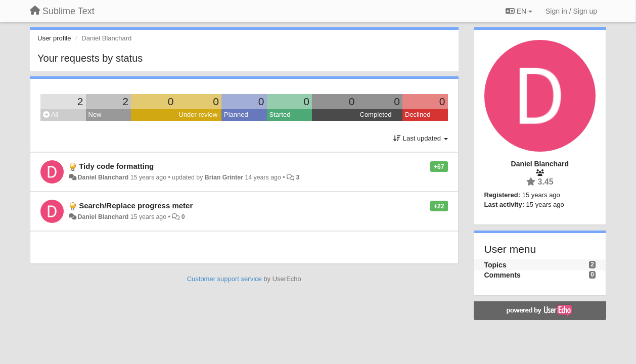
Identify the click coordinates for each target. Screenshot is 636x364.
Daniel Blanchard (103, 177)
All (51, 115)
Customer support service (224, 279)
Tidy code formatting (116, 166)
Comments (503, 275)
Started (280, 115)
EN (519, 11)
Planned (236, 115)
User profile (54, 38)
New (95, 115)
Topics (495, 265)
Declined (418, 115)
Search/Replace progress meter (136, 206)
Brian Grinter (224, 177)
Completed (376, 115)
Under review (198, 115)
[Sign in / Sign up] (571, 11)
